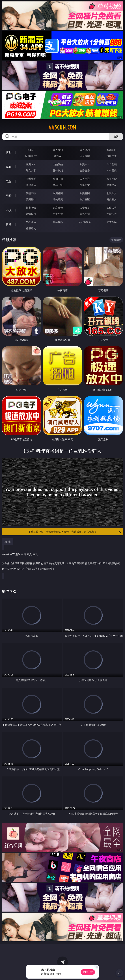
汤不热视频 (85, 222)
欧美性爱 (112, 179)
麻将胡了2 (31, 156)
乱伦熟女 (85, 185)
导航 (9, 225)
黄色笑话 (85, 214)
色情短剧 (31, 228)
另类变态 (112, 185)
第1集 (8, 542)
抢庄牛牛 (112, 156)
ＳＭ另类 (112, 170)
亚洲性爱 (31, 179)
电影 (9, 181)
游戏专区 (112, 150)
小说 (9, 210)
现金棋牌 (85, 156)
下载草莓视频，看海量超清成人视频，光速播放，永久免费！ (75, 532)
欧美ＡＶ (85, 164)
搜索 (116, 136)
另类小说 (58, 214)
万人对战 (85, 150)
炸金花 (58, 156)
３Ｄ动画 (112, 164)
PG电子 (31, 150)
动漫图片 (112, 193)
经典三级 (58, 185)
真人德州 (58, 150)
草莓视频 (58, 222)
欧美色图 (85, 193)
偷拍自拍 (58, 179)
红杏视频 (112, 222)
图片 (9, 196)
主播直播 (85, 170)
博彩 (9, 152)
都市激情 (31, 208)
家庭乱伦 (58, 208)
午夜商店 (31, 222)
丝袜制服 (58, 170)
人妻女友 (85, 208)
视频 (9, 167)
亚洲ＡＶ (31, 164)
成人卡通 (85, 179)
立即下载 (88, 972)
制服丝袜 (31, 185)
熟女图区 (85, 199)
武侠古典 (112, 208)
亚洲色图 (58, 193)
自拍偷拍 (58, 164)
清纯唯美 (58, 199)
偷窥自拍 (31, 193)
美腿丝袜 (31, 199)
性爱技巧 (112, 214)
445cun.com (62, 127)
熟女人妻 (31, 170)
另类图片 (112, 199)
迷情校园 (31, 214)
